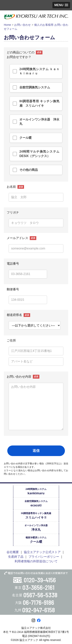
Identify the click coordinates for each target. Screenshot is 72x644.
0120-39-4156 (40, 580)
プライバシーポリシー (44, 557)
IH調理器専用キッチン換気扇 (36, 516)
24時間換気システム (36, 491)
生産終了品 (16, 557)
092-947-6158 (39, 610)
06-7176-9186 (38, 602)
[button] (61, 5)
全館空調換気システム (36, 503)
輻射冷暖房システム (36, 540)
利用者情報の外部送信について (36, 561)
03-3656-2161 (38, 587)
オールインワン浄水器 (36, 528)
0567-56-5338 (40, 595)
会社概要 (13, 552)
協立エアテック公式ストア (42, 552)
